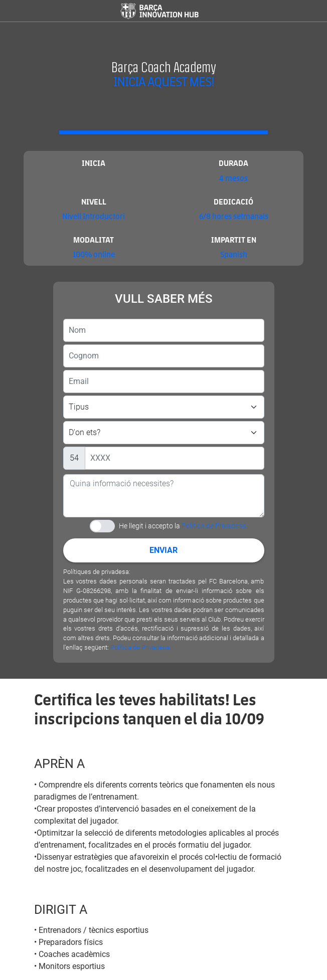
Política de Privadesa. (215, 526)
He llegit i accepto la (183, 526)
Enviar (163, 550)
